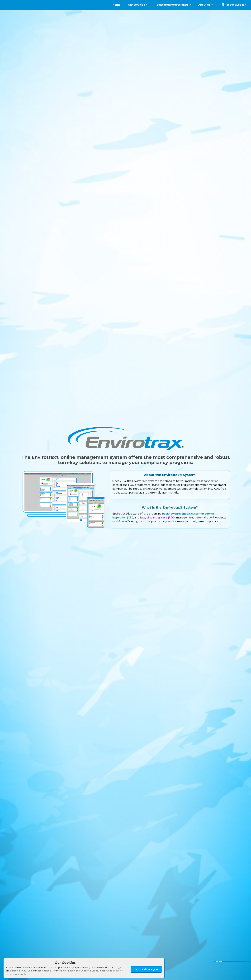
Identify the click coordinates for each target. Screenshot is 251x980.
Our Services (138, 5)
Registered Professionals (173, 5)
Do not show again (146, 969)
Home (117, 5)
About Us (206, 5)
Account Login (234, 5)
